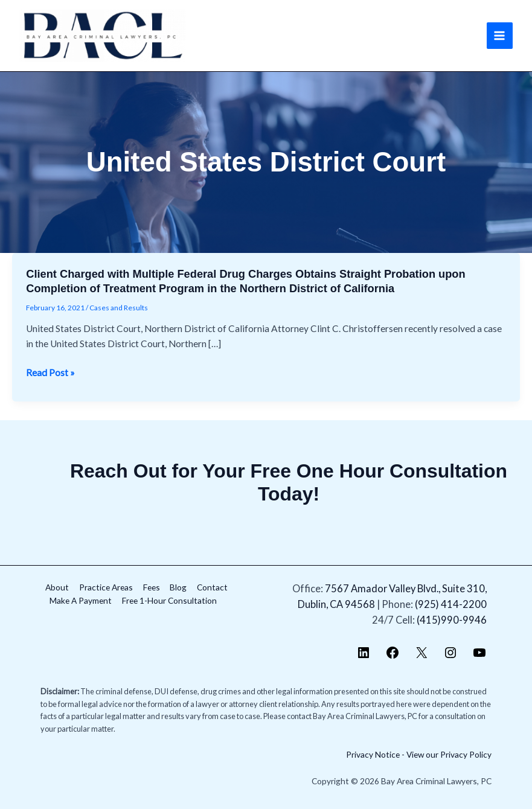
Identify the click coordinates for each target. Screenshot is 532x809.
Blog (178, 587)
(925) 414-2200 (451, 604)
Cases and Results (119, 308)
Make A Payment (81, 600)
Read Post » (50, 373)
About (57, 587)
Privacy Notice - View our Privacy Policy (419, 754)
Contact (212, 587)
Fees (152, 587)
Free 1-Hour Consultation (169, 600)
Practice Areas (106, 587)
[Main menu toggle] (500, 35)
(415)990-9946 (452, 620)
